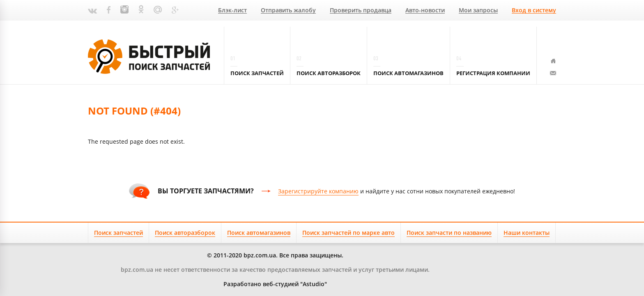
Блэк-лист (232, 10)
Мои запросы (478, 10)
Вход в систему (534, 10)
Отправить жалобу (288, 10)
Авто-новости (425, 10)
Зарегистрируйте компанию (318, 191)
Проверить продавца (361, 10)
